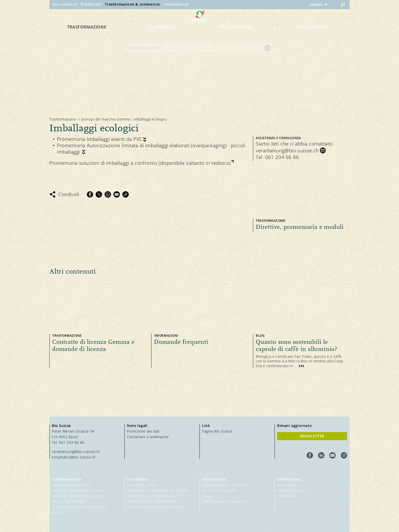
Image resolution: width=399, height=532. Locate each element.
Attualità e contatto (219, 490)
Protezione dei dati (143, 431)
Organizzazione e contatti (224, 485)
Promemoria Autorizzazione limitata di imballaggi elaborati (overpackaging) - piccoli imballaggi (151, 149)
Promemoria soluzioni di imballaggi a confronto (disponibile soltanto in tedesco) (140, 163)
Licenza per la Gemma (71, 485)
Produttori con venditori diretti (153, 496)
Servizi (208, 496)
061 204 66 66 (282, 157)
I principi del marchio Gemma (105, 119)
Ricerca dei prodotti (69, 501)
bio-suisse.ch (65, 4)
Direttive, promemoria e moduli (79, 496)
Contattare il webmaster (148, 437)
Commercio (162, 36)
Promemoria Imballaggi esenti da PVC (100, 139)
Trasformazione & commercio (132, 4)
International (176, 4)
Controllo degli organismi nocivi (79, 507)
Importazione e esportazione (152, 501)
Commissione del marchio (224, 501)
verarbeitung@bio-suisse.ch (287, 151)
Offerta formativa (292, 490)
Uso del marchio (141, 485)
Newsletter (312, 436)
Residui (58, 513)
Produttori (91, 4)
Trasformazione (87, 36)
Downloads (287, 496)
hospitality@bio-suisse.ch (74, 457)
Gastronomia (312, 36)
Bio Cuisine (287, 485)
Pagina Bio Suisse (217, 431)
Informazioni (237, 36)
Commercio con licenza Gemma (154, 507)
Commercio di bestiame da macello (157, 490)
